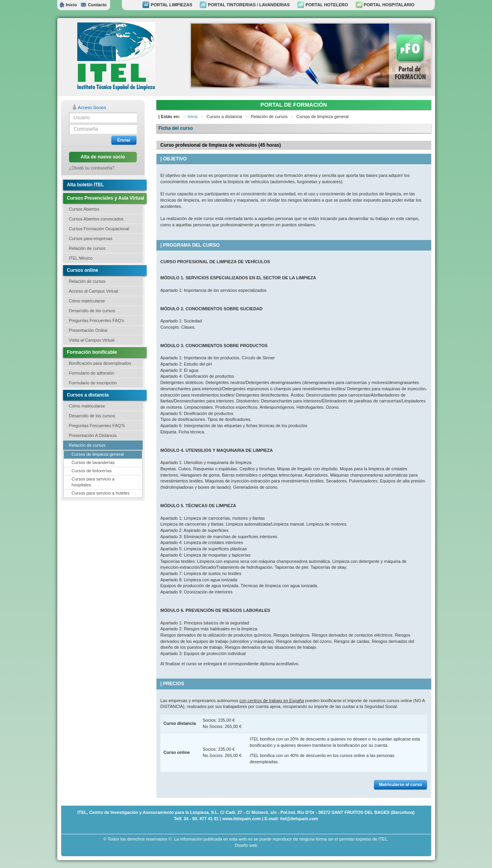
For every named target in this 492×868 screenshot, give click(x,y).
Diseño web (246, 845)
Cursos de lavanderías (93, 462)
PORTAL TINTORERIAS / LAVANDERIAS (245, 5)
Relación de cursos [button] (87, 248)
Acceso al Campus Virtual (94, 291)
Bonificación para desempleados (100, 363)
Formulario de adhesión (92, 373)
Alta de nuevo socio (103, 157)
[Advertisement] (100, 548)
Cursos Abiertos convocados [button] (96, 219)
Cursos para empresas (91, 238)
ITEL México (81, 258)
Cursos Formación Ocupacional (99, 229)
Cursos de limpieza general (98, 454)
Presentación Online (88, 330)
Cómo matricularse (87, 301)
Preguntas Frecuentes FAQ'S (97, 426)
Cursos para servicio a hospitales (93, 482)
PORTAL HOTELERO (322, 5)
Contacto (93, 5)
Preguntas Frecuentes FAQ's (97, 320)
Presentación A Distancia (93, 435)
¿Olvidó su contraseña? (92, 168)
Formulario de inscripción (93, 383)
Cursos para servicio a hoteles (101, 493)
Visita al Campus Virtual (92, 340)
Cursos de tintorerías (92, 471)
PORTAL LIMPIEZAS (167, 5)
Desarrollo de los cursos (92, 311)
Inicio (68, 5)
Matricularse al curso (400, 784)
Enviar (124, 140)
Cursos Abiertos (84, 209)
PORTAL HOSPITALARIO (385, 5)
